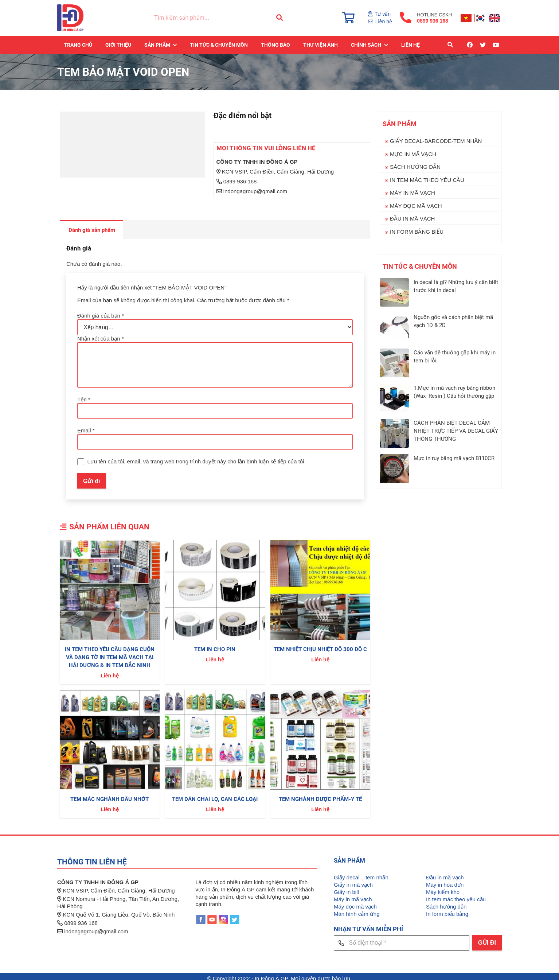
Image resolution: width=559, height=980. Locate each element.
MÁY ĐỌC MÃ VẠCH (416, 206)
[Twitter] (483, 46)
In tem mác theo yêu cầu (456, 896)
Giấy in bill (346, 888)
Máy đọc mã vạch (355, 903)
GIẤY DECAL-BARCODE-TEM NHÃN (436, 141)
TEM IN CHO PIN (215, 646)
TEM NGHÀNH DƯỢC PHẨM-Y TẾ (320, 796)
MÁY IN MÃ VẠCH (413, 193)
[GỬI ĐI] (487, 939)
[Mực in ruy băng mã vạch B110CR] (394, 469)
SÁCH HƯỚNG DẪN (415, 167)
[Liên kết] (71, 18)
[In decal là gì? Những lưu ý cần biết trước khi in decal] (394, 293)
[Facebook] (470, 46)
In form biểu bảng (447, 910)
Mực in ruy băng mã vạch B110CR (454, 458)
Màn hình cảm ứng (357, 910)
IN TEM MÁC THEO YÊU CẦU (427, 180)
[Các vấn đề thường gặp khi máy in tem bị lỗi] (394, 363)
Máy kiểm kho (443, 888)
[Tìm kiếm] (279, 18)
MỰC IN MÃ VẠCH (413, 154)
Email (86, 427)
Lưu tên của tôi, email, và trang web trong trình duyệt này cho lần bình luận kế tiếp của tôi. (196, 458)
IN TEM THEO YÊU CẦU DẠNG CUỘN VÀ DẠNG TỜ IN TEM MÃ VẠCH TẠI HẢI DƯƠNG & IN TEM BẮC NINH (110, 654)
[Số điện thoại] (402, 939)
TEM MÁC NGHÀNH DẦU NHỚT (110, 796)
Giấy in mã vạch (353, 881)
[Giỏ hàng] (348, 18)
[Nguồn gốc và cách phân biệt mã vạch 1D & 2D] (394, 328)
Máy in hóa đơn (445, 881)
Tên (84, 397)
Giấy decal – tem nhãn (361, 874)
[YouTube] (496, 46)
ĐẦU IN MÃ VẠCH (412, 219)
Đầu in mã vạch (445, 874)
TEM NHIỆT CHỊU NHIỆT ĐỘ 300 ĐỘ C (320, 646)
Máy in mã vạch (353, 896)
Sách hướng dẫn (446, 903)
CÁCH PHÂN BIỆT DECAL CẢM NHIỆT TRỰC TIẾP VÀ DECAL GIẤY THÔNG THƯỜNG (456, 431)
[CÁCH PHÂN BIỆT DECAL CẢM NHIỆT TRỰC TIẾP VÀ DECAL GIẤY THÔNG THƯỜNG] (394, 433)
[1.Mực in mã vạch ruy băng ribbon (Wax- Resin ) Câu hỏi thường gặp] (394, 398)
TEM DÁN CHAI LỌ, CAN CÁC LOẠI (215, 796)
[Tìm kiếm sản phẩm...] (218, 18)
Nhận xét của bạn (101, 338)
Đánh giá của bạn (101, 316)
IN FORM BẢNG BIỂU (417, 232)
